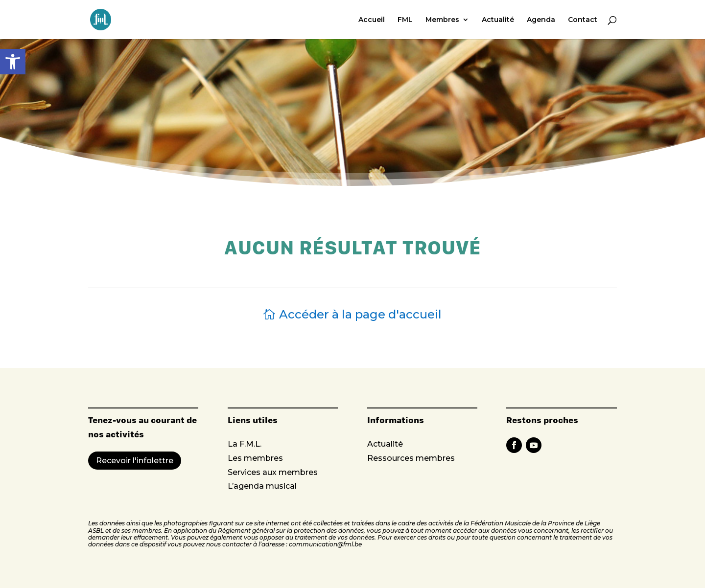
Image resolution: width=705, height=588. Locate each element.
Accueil (372, 20)
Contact (583, 20)
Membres (442, 20)
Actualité (498, 20)
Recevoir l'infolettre (135, 461)
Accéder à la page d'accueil (360, 314)
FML (405, 20)
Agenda (541, 20)
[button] (13, 62)
